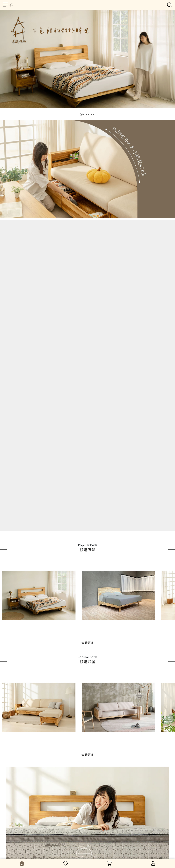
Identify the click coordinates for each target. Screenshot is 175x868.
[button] (81, 114)
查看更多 (88, 643)
